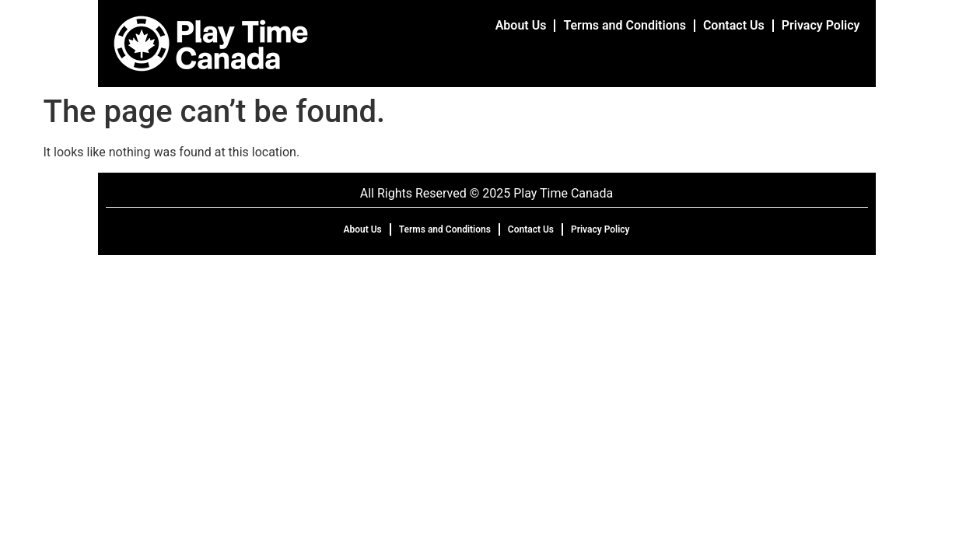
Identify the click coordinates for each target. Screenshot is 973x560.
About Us (521, 25)
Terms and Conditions (624, 25)
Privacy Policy (821, 25)
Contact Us (734, 25)
